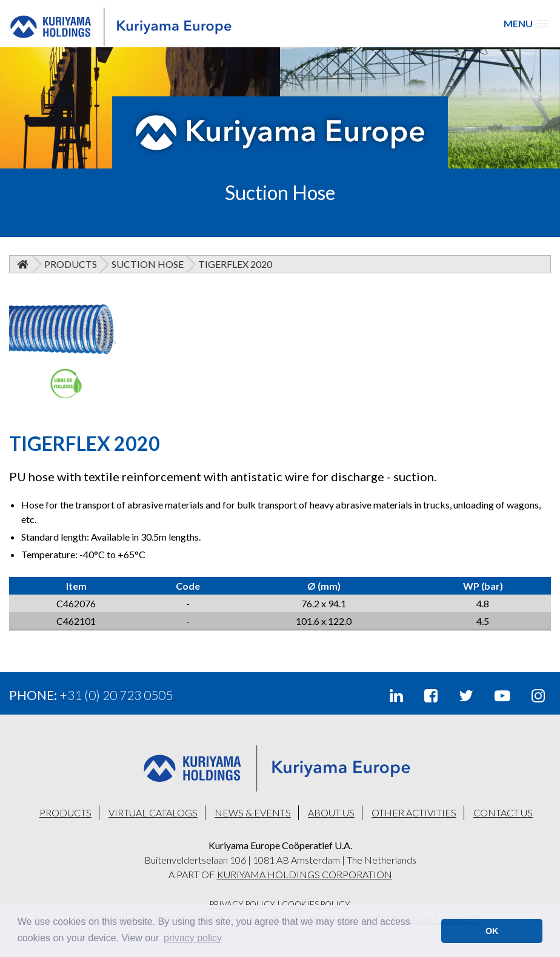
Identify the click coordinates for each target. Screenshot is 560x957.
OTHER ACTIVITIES (414, 812)
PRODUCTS (65, 812)
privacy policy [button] (193, 938)
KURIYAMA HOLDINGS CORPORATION (305, 874)
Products (71, 264)
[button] (526, 23)
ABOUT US (331, 812)
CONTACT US (503, 812)
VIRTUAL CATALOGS (153, 812)
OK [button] (492, 931)
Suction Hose (148, 264)
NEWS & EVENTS (253, 812)
